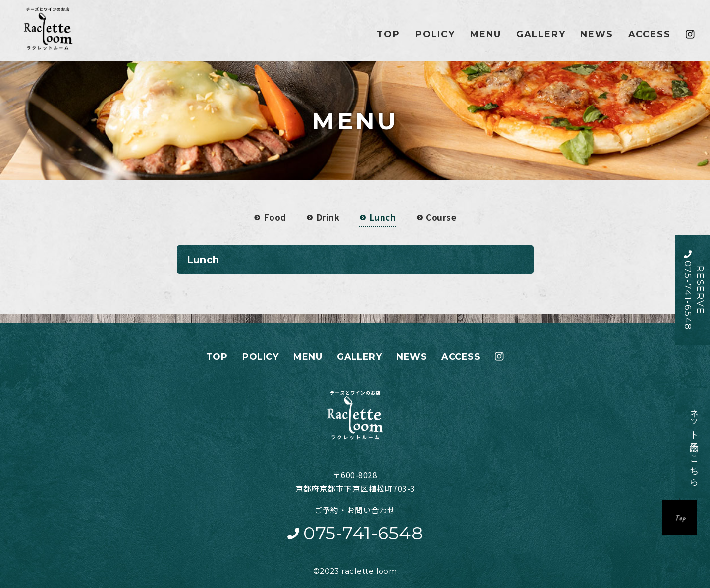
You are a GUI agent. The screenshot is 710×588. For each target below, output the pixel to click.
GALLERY (541, 34)
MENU (486, 34)
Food (270, 217)
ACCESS (650, 34)
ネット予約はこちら (688, 443)
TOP (388, 34)
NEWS (597, 34)
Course (436, 217)
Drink (323, 217)
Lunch (378, 217)
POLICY (435, 34)
